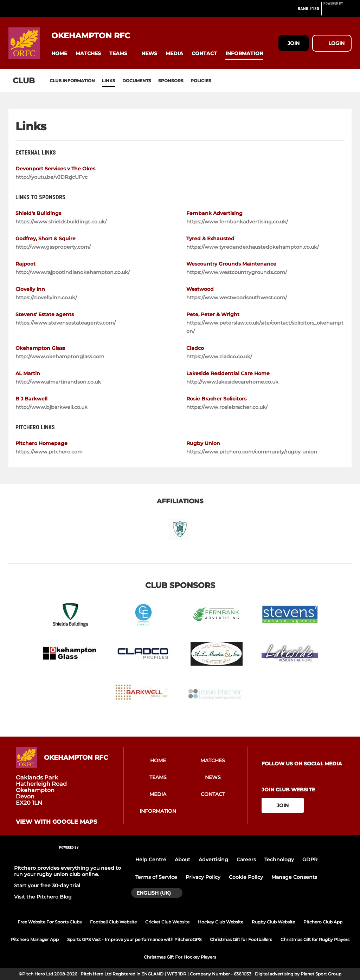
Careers (246, 860)
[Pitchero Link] (337, 12)
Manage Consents (294, 877)
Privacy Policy (203, 877)
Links (109, 81)
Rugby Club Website (273, 922)
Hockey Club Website (221, 922)
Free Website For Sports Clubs (50, 922)
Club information (72, 81)
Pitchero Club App (323, 922)
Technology (279, 860)
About (182, 860)
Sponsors (171, 81)
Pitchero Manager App (35, 939)
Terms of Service (156, 877)
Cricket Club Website (167, 922)
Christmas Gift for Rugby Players (315, 939)
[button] (59, 54)
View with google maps (56, 822)
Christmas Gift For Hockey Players (180, 957)
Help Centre (151, 860)
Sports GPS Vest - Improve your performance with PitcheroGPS (134, 939)
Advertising (213, 860)
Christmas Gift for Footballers (241, 939)
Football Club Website (113, 922)
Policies (201, 81)
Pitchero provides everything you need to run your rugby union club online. (67, 871)
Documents (137, 81)
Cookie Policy (246, 877)
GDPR (310, 860)
